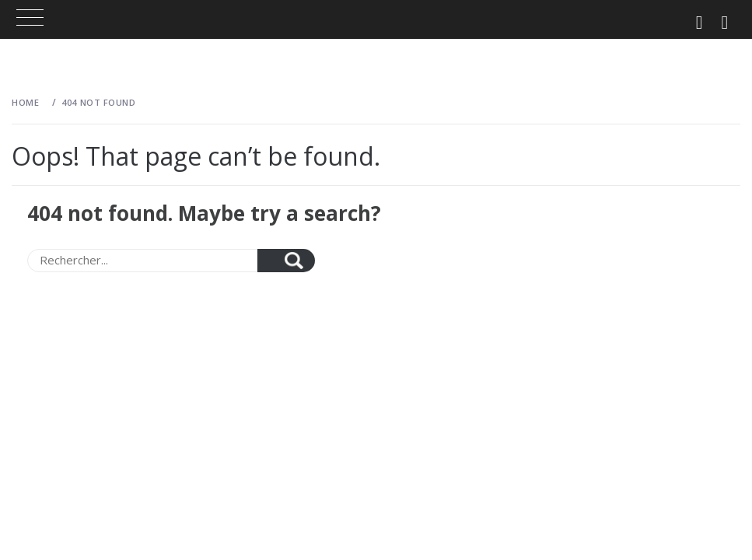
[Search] (142, 261)
